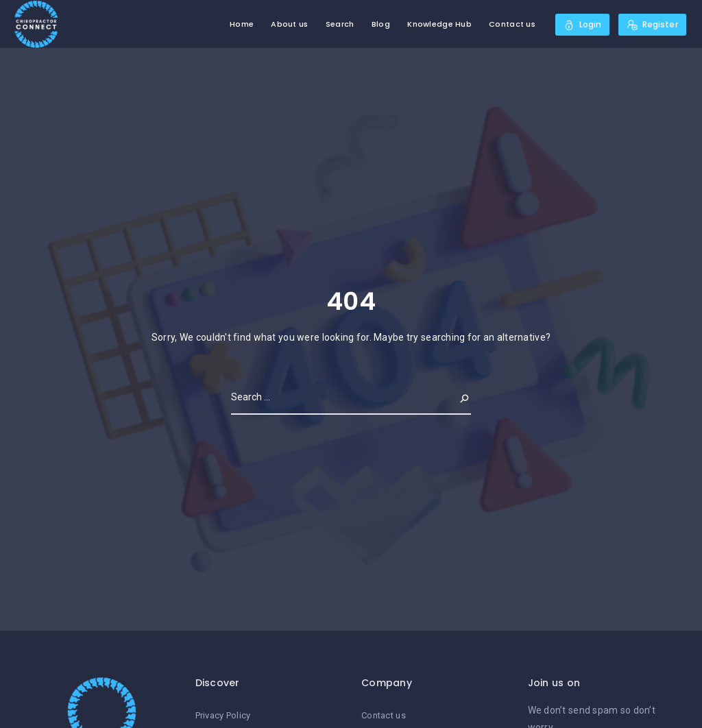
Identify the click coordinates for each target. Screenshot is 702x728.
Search (340, 24)
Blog (381, 24)
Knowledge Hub (439, 24)
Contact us (512, 24)
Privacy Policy (223, 715)
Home (242, 24)
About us (289, 24)
